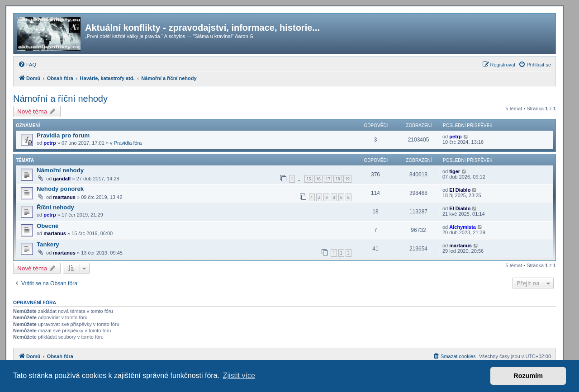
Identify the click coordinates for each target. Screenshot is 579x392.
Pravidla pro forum (63, 135)
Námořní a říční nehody (60, 99)
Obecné (47, 226)
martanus (64, 197)
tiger (455, 171)
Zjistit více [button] (239, 375)
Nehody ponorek (60, 189)
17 (328, 179)
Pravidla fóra (128, 143)
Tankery (48, 244)
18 (337, 179)
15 (308, 179)
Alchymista (463, 227)
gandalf (62, 179)
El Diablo (460, 190)
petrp (50, 143)
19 (347, 179)
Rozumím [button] (528, 376)
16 (318, 179)
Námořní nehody (60, 170)
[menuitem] (27, 65)
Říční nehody (55, 207)
